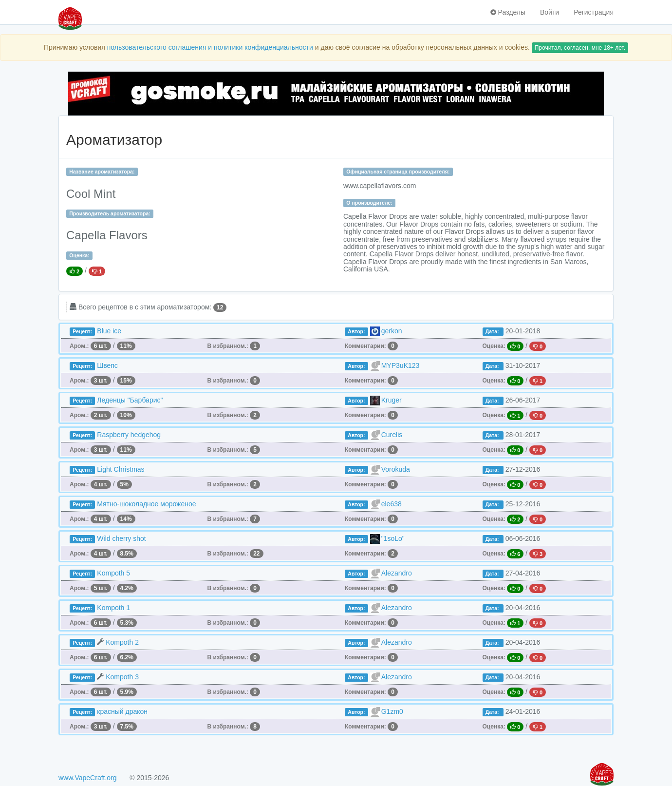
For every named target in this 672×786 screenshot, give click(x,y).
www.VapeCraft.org (88, 778)
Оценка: (79, 255)
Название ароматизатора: (102, 172)
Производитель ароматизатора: (110, 213)
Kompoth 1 (113, 608)
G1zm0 (392, 711)
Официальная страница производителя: (398, 172)
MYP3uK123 (401, 365)
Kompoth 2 (122, 642)
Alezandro (397, 573)
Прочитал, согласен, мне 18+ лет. (580, 48)
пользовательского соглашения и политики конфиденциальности (210, 47)
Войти (550, 12)
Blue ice (109, 331)
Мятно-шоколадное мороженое (146, 504)
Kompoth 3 (122, 677)
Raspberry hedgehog (129, 435)
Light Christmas (121, 469)
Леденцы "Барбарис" (130, 400)
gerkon (392, 331)
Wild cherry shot (121, 538)
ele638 (392, 504)
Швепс (107, 365)
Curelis (392, 435)
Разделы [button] (508, 12)
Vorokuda (396, 469)
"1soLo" (393, 538)
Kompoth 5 (113, 573)
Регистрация (594, 12)
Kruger (392, 400)
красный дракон (122, 711)
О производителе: (369, 203)
